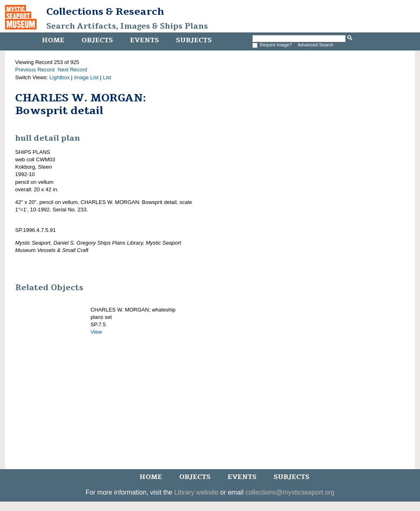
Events (144, 40)
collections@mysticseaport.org (290, 492)
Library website (196, 492)
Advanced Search (316, 45)
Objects (97, 40)
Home (53, 40)
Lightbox (60, 77)
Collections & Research (105, 11)
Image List (86, 77)
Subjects (194, 40)
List (107, 77)
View (96, 332)
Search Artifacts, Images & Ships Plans (127, 26)
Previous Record (35, 70)
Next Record (72, 70)
